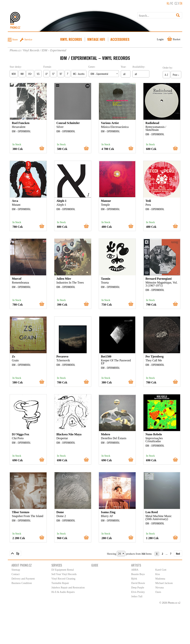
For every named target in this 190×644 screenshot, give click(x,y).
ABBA (135, 570)
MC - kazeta (79, 74)
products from (133, 554)
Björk (134, 579)
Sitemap (16, 570)
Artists (136, 565)
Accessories (120, 39)
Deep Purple (138, 588)
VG (38, 74)
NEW (14, 74)
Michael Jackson (164, 583)
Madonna (160, 579)
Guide (95, 565)
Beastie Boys (138, 574)
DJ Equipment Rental (63, 570)
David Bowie (138, 583)
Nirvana (159, 588)
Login (160, 39)
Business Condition (22, 583)
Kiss (158, 574)
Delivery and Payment (23, 579)
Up (18, 553)
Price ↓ (176, 75)
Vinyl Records (71, 39)
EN (181, 3)
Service (28, 40)
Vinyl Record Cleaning (63, 579)
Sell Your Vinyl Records (64, 574)
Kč (168, 3)
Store (15, 40)
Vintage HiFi (96, 39)
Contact (16, 574)
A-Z (166, 75)
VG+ (30, 74)
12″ (53, 74)
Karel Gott (161, 570)
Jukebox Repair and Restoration (68, 588)
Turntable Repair (60, 583)
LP (46, 74)
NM (22, 74)
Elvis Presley (138, 592)
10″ (61, 74)
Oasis (158, 592)
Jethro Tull (137, 596)
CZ (176, 3)
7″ (68, 74)
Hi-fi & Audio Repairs (63, 592)
